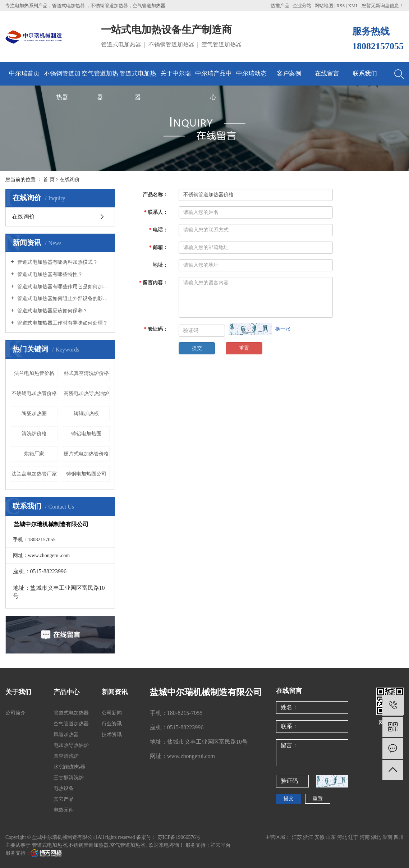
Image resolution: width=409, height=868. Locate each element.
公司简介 (15, 713)
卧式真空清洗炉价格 (86, 373)
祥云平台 (221, 845)
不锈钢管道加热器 (62, 78)
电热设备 (64, 788)
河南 (366, 837)
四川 (399, 837)
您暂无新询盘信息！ (383, 6)
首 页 (49, 180)
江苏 (298, 837)
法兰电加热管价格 (34, 373)
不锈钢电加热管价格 (34, 393)
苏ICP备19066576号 (179, 837)
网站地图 (324, 6)
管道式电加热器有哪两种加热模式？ (57, 262)
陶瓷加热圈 (34, 414)
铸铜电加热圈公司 (86, 474)
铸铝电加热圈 (86, 434)
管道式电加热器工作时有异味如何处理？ (62, 323)
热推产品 (280, 6)
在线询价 (23, 217)
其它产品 (64, 799)
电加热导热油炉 (71, 745)
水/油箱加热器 (69, 767)
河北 (343, 837)
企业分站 (302, 6)
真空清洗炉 (66, 756)
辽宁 (354, 837)
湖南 (388, 837)
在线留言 (327, 74)
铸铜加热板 (86, 414)
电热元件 (64, 810)
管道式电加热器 (138, 78)
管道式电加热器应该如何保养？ (52, 311)
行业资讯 (112, 724)
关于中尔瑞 (176, 74)
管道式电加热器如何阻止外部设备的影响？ (63, 298)
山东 (331, 837)
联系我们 (365, 74)
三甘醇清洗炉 (69, 778)
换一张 (283, 329)
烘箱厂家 (34, 454)
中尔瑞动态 (251, 74)
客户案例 (289, 74)
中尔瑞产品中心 (213, 78)
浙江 (309, 837)
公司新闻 (112, 713)
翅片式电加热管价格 (86, 454)
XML (353, 6)
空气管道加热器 (100, 78)
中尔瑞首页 (24, 74)
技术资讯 (112, 734)
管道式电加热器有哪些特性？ (49, 274)
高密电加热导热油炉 (86, 393)
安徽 (320, 837)
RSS (341, 6)
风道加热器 (66, 734)
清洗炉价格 (34, 434)
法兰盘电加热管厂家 (34, 474)
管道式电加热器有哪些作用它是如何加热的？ (63, 287)
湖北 (377, 837)
